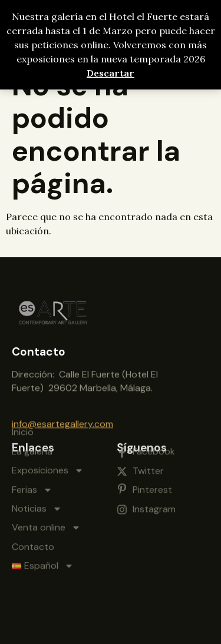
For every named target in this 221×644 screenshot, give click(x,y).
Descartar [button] (111, 73)
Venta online (46, 489)
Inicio (23, 393)
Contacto (33, 507)
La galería (32, 412)
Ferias (32, 450)
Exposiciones (48, 431)
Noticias (37, 469)
